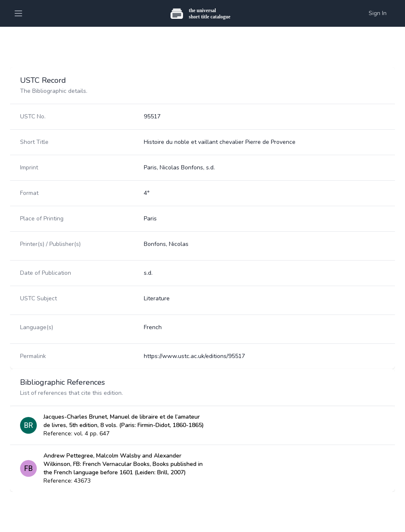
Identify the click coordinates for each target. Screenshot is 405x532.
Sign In (378, 13)
